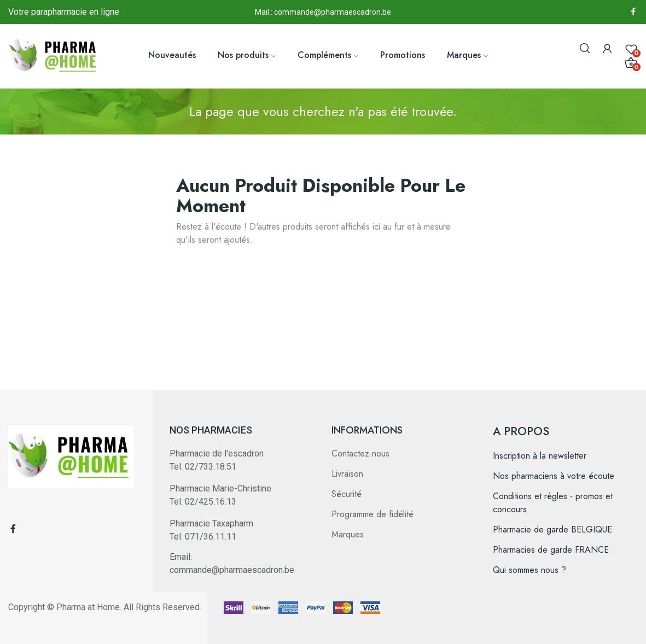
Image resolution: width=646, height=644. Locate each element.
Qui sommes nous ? (529, 570)
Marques (348, 534)
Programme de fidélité (373, 514)
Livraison (347, 474)
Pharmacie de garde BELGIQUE (552, 529)
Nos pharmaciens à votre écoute (554, 476)
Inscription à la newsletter (540, 456)
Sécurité (347, 494)
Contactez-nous (360, 453)
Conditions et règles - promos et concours (553, 503)
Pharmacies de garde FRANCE (551, 550)
